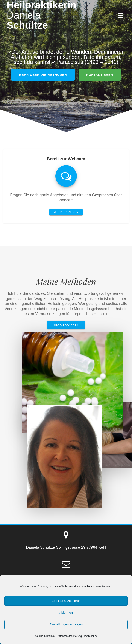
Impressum (90, 636)
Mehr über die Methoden (43, 75)
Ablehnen (66, 612)
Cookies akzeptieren (66, 601)
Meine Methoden (66, 281)
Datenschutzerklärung (69, 636)
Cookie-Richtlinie (45, 636)
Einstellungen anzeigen (66, 624)
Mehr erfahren (66, 212)
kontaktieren (100, 75)
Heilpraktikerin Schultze (42, 15)
